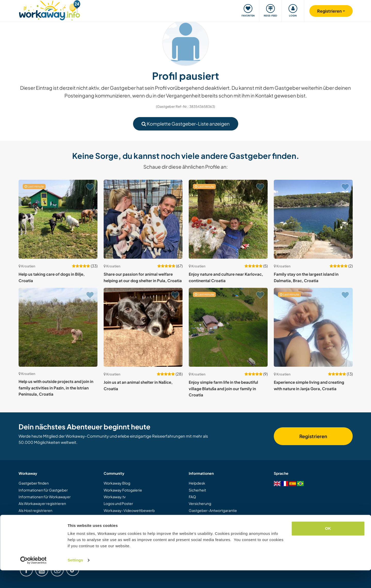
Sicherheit (197, 490)
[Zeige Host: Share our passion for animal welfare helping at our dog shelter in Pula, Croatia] (143, 219)
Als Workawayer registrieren (42, 503)
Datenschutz (199, 524)
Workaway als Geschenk (39, 517)
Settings (75, 578)
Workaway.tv (115, 497)
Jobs (108, 531)
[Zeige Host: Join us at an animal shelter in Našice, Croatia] (143, 327)
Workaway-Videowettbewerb (129, 510)
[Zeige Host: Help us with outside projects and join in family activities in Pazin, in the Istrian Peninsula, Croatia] (58, 327)
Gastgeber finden (34, 483)
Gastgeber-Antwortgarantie (213, 510)
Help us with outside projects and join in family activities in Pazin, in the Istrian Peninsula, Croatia (56, 388)
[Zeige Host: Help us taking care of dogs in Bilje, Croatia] (58, 219)
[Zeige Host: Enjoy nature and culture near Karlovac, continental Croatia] (228, 219)
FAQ (192, 497)
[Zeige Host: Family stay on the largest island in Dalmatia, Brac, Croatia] (313, 219)
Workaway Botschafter (123, 524)
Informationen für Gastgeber (43, 490)
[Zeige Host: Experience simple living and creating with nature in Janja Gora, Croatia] (313, 327)
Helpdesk (197, 483)
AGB (193, 517)
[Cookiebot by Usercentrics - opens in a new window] (33, 578)
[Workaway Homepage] (50, 10)
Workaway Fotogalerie (123, 490)
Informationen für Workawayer (45, 497)
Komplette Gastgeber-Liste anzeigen (186, 124)
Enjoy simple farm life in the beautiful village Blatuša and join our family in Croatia (223, 388)
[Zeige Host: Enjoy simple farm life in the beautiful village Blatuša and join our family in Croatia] (228, 327)
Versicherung (200, 503)
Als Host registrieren (35, 510)
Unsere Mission (116, 517)
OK (328, 546)
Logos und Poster (118, 503)
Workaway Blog (117, 483)
